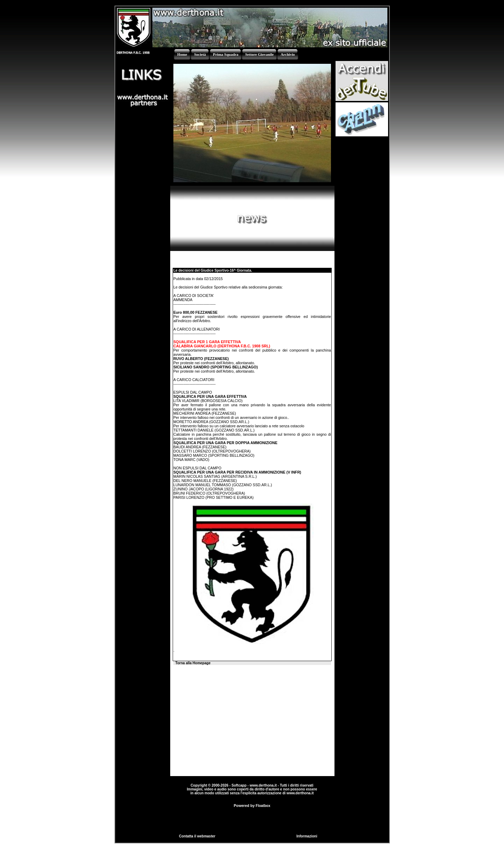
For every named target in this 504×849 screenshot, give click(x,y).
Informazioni (307, 836)
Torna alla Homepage (193, 663)
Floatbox (263, 806)
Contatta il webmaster (197, 836)
